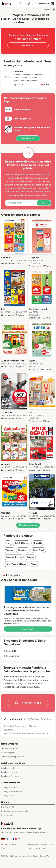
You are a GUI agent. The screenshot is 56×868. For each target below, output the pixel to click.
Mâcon (34, 564)
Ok (44, 203)
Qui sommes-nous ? (10, 749)
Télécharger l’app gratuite (12, 757)
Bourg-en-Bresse (14, 557)
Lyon (8, 543)
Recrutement (7, 815)
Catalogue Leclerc (9, 772)
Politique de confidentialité (40, 845)
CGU (3, 848)
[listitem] (14, 243)
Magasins (33, 726)
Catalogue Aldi (8, 796)
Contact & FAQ (8, 807)
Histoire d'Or (11, 656)
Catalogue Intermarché (11, 792)
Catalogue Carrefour (10, 776)
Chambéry (23, 550)
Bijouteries (8, 730)
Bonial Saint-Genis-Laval (14, 726)
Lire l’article (28, 629)
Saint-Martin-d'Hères (16, 564)
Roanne (30, 557)
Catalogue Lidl (7, 768)
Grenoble (38, 543)
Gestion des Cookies (37, 848)
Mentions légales (9, 845)
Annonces (49, 10)
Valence (9, 550)
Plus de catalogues (28, 525)
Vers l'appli (28, 45)
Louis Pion (10, 651)
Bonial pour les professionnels (14, 811)
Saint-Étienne (22, 543)
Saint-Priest (38, 550)
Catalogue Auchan (9, 788)
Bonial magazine (8, 753)
